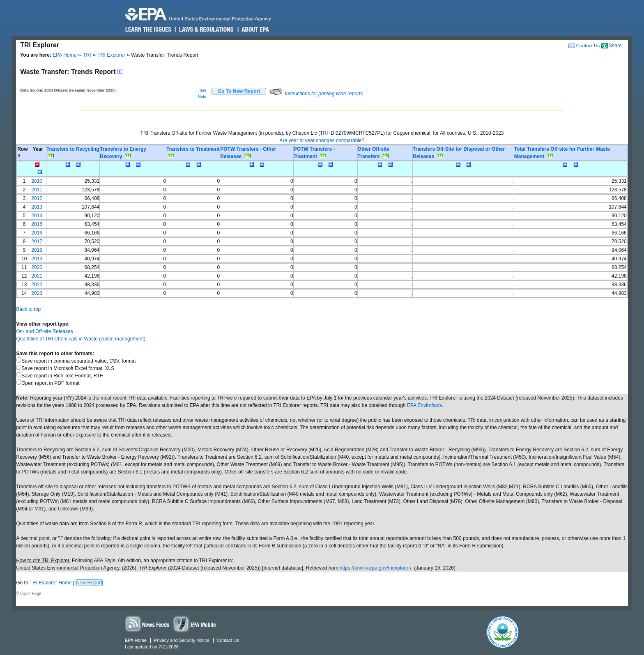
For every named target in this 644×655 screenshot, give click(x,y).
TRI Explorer (112, 55)
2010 (37, 181)
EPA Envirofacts (424, 405)
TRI (87, 55)
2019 (37, 259)
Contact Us (588, 45)
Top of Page (30, 594)
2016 (37, 233)
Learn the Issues (148, 30)
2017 (37, 241)
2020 (37, 267)
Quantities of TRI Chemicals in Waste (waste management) (81, 339)
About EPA (255, 30)
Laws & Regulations (206, 30)
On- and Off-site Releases (45, 331)
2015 (37, 224)
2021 (37, 276)
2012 (37, 198)
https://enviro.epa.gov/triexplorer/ (376, 568)
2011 (37, 190)
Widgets (195, 624)
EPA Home (64, 55)
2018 (37, 250)
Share (615, 46)
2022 (37, 285)
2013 (37, 207)
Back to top (28, 309)
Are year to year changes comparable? (322, 140)
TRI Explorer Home (51, 583)
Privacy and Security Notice (182, 640)
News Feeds (147, 624)
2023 (37, 293)
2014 (37, 216)
